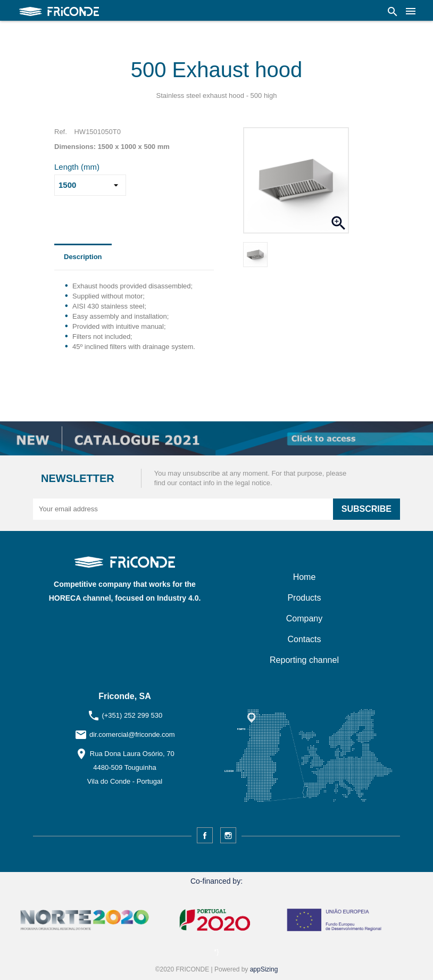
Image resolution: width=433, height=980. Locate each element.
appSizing (264, 969)
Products (304, 598)
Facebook (205, 835)
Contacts (304, 639)
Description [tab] (83, 257)
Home (305, 577)
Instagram (228, 835)
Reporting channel (304, 660)
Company (304, 618)
